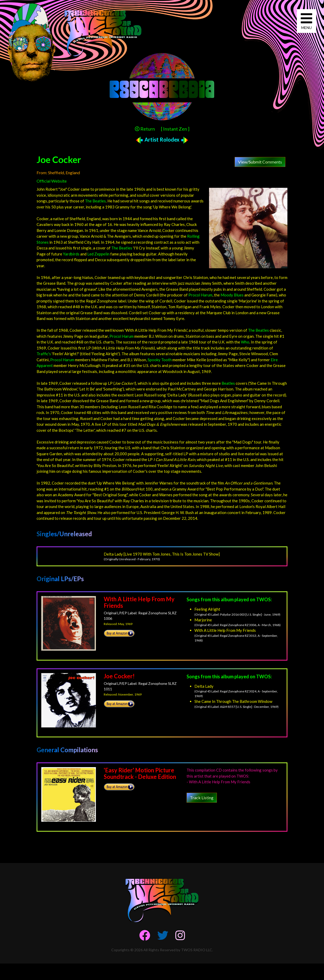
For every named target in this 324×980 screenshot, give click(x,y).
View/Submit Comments (260, 162)
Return (145, 129)
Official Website (52, 181)
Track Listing (202, 798)
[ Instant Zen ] (175, 129)
